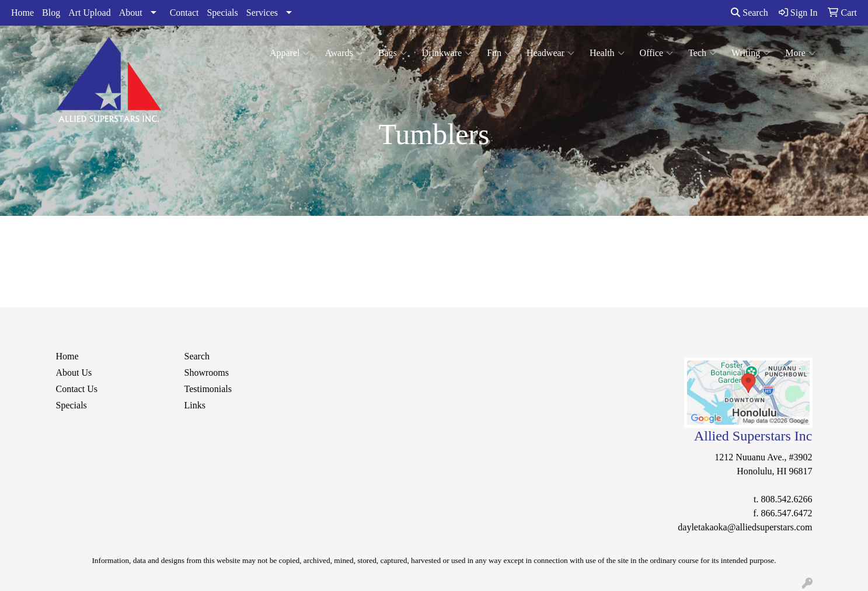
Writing (751, 53)
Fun (499, 53)
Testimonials (208, 389)
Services (262, 13)
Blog (51, 13)
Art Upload (89, 13)
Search (750, 13)
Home (22, 13)
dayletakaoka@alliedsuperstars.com (745, 527)
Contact (184, 13)
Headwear (550, 53)
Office (657, 53)
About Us (74, 373)
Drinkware (447, 53)
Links (195, 405)
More (800, 53)
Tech (702, 53)
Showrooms (207, 373)
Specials (222, 13)
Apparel (290, 53)
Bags (393, 53)
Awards (344, 53)
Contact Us (77, 389)
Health (607, 53)
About (131, 13)
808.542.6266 (787, 499)
